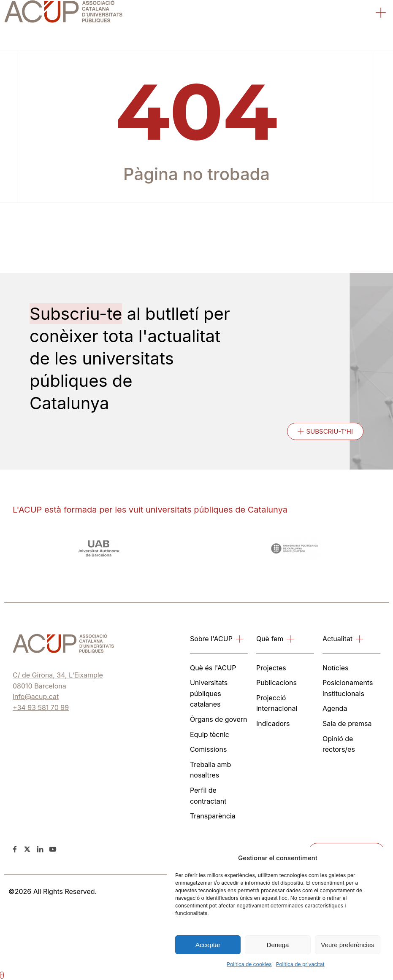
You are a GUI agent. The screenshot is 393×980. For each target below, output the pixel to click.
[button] (381, 14)
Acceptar (208, 945)
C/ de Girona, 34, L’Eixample (58, 675)
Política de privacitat (300, 964)
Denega (278, 945)
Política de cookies (249, 964)
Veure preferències (347, 945)
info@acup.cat (36, 697)
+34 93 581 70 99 (41, 707)
